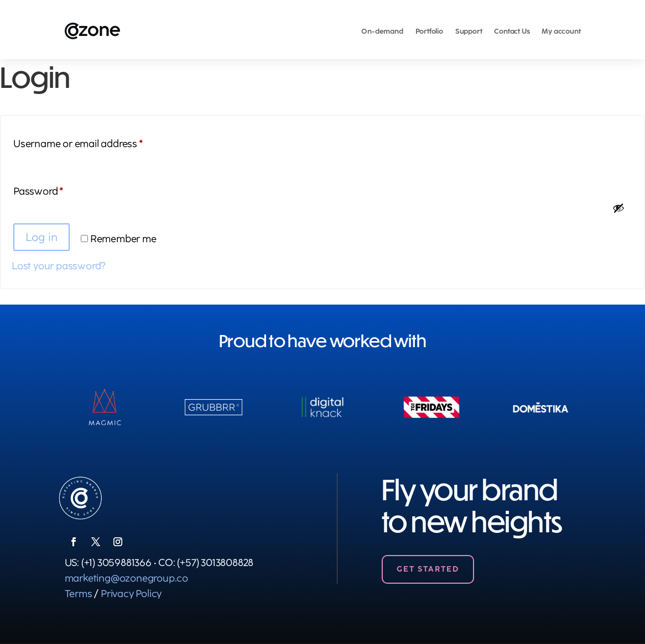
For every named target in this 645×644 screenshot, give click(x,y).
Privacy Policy (131, 594)
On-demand (382, 31)
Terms (79, 594)
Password (58, 189)
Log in (41, 237)
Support (469, 31)
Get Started (428, 569)
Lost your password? (59, 266)
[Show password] (618, 208)
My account (561, 31)
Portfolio (429, 31)
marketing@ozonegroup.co (126, 578)
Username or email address (98, 142)
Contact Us (512, 31)
